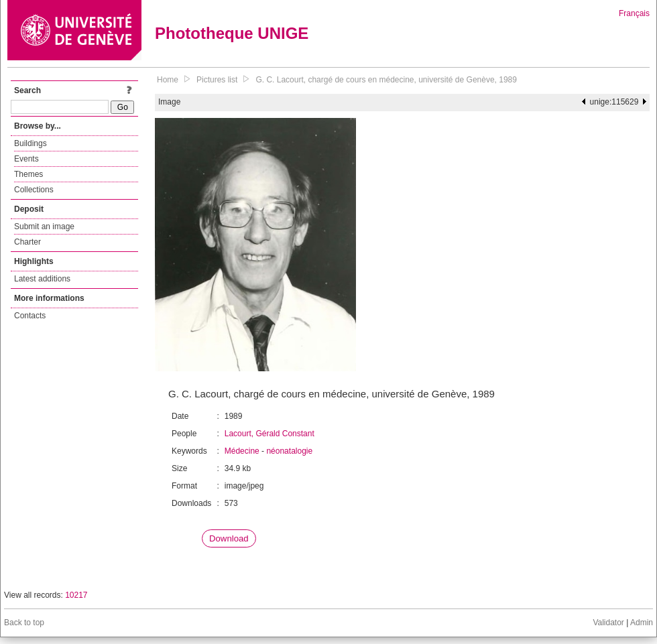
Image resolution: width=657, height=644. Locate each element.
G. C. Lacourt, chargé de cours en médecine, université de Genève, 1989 (386, 80)
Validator (608, 623)
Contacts (30, 316)
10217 (76, 595)
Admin (642, 623)
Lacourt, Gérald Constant (270, 434)
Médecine (242, 451)
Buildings (31, 143)
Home (168, 80)
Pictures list (217, 80)
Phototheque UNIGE (232, 33)
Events (26, 159)
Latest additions (42, 279)
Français (634, 13)
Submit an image (44, 227)
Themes (28, 174)
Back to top (24, 623)
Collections (34, 190)
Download (229, 538)
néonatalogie (289, 451)
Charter (27, 242)
